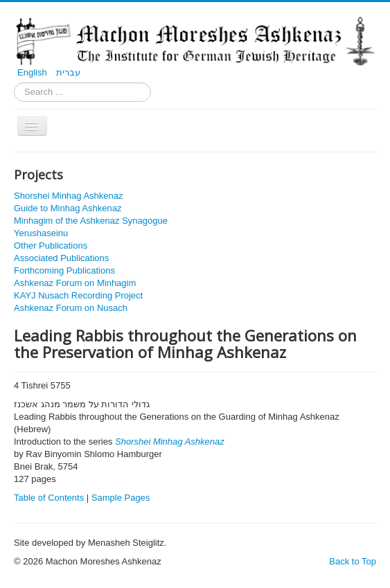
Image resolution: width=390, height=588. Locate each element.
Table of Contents (49, 498)
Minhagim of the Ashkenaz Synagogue (91, 221)
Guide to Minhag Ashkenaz (68, 208)
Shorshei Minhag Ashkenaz (69, 196)
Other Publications (51, 246)
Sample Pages (121, 498)
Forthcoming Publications (64, 270)
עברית (68, 72)
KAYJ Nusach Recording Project (78, 295)
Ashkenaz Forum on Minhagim (75, 283)
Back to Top (353, 561)
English (33, 72)
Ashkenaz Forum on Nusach (71, 308)
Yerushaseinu (41, 233)
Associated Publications (61, 258)
